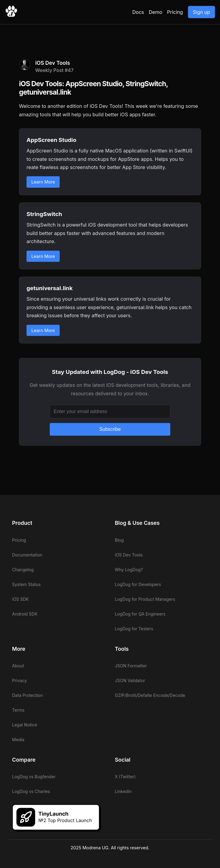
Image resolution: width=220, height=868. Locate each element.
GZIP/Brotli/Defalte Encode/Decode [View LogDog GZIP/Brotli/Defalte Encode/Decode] (150, 695)
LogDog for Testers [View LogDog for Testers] (134, 629)
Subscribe (110, 429)
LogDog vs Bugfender (34, 777)
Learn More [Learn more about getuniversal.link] (43, 330)
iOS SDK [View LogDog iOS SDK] (20, 599)
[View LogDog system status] (59, 584)
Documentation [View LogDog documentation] (27, 555)
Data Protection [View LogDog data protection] (27, 695)
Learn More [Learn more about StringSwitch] (43, 256)
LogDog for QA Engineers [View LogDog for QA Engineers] (140, 614)
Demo (156, 12)
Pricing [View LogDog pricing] (175, 12)
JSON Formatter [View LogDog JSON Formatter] (131, 666)
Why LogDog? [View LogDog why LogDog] (129, 570)
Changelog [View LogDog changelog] (23, 570)
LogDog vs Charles (31, 791)
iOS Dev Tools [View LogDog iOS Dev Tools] (129, 555)
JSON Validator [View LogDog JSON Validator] (130, 680)
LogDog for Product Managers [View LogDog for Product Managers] (145, 599)
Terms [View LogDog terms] (18, 710)
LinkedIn (123, 791)
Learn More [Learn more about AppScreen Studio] (43, 182)
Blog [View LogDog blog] (119, 540)
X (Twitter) (125, 777)
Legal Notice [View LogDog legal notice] (25, 725)
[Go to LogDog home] (11, 16)
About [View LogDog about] (18, 666)
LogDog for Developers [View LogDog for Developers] (138, 584)
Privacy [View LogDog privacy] (19, 680)
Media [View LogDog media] (18, 740)
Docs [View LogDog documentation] (138, 12)
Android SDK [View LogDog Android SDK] (25, 614)
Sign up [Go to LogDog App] (201, 12)
